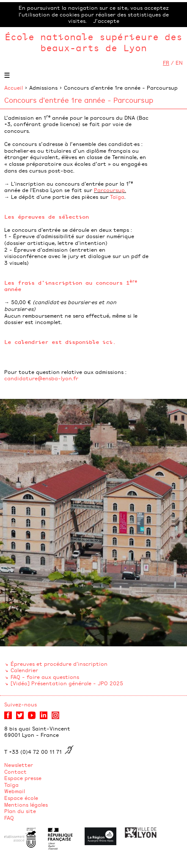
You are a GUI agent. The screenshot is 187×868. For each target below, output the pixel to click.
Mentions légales (26, 805)
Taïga (117, 197)
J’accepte (106, 21)
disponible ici (89, 342)
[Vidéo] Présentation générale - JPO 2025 (67, 683)
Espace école (21, 798)
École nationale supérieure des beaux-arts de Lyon (93, 42)
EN (179, 63)
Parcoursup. (110, 190)
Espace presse (23, 778)
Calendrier (24, 670)
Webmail (15, 791)
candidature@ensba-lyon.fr (41, 378)
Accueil (14, 88)
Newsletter (19, 765)
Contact (15, 772)
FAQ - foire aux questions (45, 677)
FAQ (9, 818)
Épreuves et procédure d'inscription (59, 664)
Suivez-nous (21, 704)
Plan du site (20, 811)
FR (166, 63)
